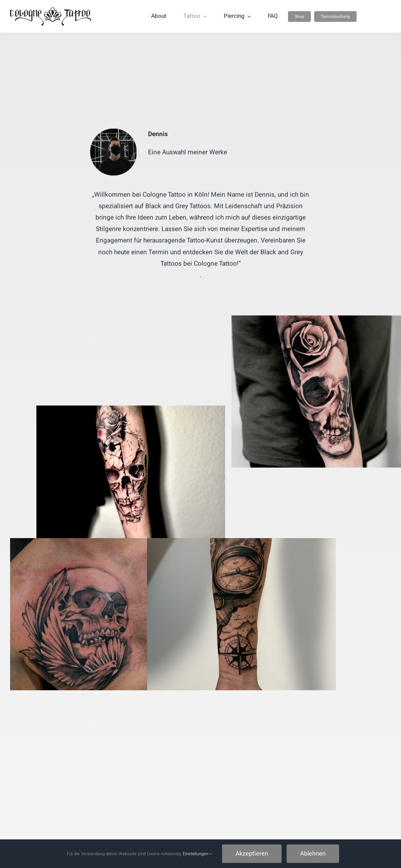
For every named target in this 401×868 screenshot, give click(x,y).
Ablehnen (313, 854)
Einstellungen (197, 854)
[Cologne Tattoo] (51, 10)
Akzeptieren (252, 854)
